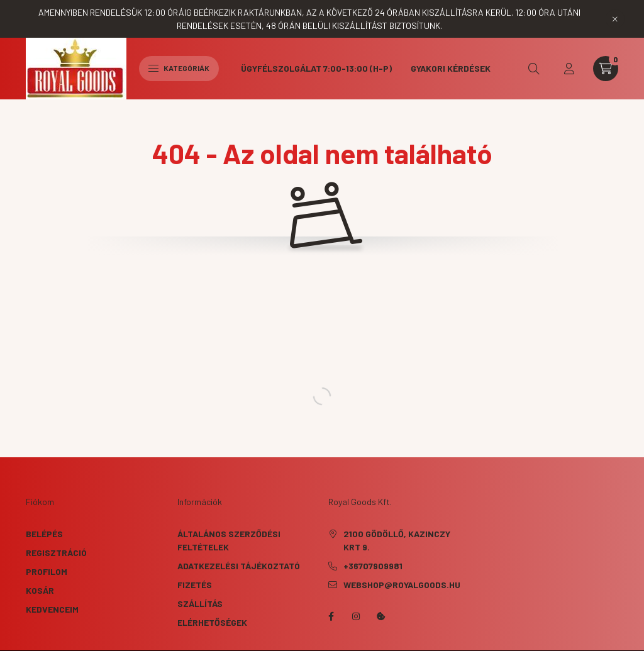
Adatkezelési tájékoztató (239, 566)
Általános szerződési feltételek (229, 540)
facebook (331, 616)
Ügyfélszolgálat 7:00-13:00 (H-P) (316, 68)
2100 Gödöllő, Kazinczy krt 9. (397, 540)
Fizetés (195, 585)
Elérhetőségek (212, 622)
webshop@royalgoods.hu (402, 585)
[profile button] (569, 69)
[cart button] (606, 69)
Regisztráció (56, 553)
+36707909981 (373, 566)
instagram (356, 616)
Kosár (40, 590)
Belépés (44, 534)
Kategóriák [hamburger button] (179, 68)
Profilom (47, 571)
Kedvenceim (52, 609)
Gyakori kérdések (451, 68)
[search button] (534, 69)
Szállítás (200, 604)
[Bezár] (615, 19)
